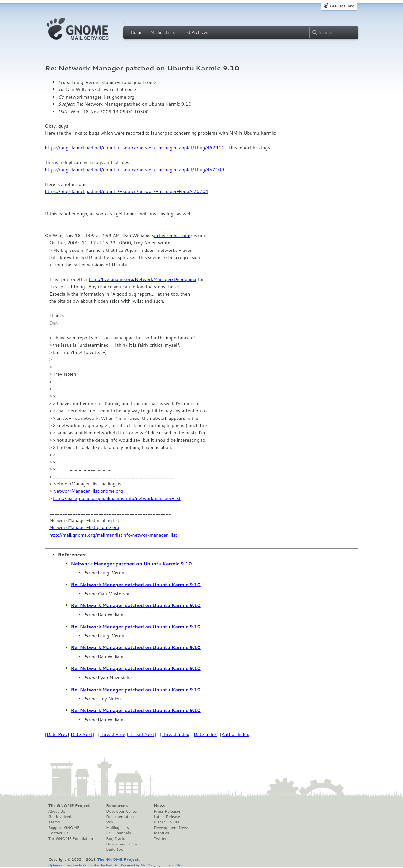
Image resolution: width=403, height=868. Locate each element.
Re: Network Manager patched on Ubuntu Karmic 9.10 (136, 585)
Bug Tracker (117, 839)
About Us (57, 811)
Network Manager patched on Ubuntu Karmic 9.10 (132, 564)
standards (79, 865)
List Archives (195, 32)
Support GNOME (64, 828)
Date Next (82, 734)
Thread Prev (112, 734)
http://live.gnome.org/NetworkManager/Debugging (142, 279)
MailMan (147, 865)
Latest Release (167, 817)
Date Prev (57, 734)
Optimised (56, 865)
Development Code (123, 844)
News (160, 806)
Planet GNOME (168, 822)
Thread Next (141, 734)
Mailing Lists (163, 32)
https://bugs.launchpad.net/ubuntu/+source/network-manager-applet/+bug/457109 (135, 170)
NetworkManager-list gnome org (88, 491)
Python (162, 865)
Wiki (110, 822)
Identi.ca (162, 833)
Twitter (160, 839)
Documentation (120, 817)
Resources (117, 806)
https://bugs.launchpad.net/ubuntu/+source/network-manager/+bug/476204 (127, 191)
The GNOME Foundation (71, 839)
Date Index (205, 734)
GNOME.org (342, 6)
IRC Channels (118, 833)
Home (137, 32)
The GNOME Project (69, 806)
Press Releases (167, 811)
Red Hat (112, 865)
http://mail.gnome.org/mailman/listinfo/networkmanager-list (117, 498)
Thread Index (175, 734)
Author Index (235, 734)
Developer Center (122, 811)
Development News (171, 828)
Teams (54, 822)
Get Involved (60, 817)
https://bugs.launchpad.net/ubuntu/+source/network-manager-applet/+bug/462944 (135, 148)
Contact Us (58, 833)
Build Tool (115, 849)
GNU (179, 865)
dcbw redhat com (172, 236)
